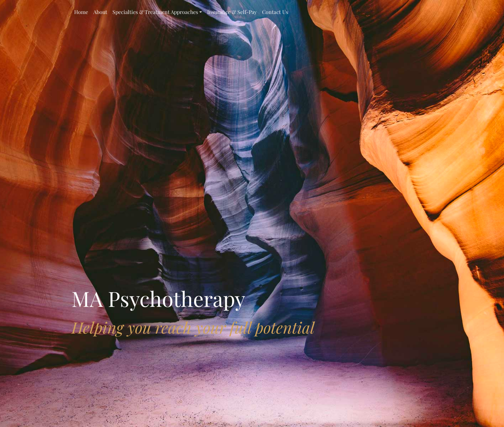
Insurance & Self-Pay (232, 12)
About (100, 12)
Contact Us (275, 12)
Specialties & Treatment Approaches (155, 12)
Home (81, 12)
